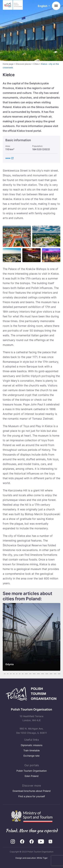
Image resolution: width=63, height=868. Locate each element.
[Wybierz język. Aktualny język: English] (44, 6)
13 (38, 674)
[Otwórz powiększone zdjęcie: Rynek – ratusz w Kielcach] (17, 236)
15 (47, 674)
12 (34, 674)
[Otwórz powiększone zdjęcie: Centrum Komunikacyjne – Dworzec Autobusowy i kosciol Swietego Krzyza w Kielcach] (12, 255)
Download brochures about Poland (32, 791)
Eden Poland (32, 776)
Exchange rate (32, 756)
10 (26, 674)
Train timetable (32, 750)
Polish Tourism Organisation (32, 771)
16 (51, 674)
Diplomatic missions (32, 745)
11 (30, 674)
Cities (36, 64)
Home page (8, 64)
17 (55, 674)
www (8, 158)
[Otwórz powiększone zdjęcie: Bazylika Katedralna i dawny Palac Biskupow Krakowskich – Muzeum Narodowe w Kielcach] (46, 236)
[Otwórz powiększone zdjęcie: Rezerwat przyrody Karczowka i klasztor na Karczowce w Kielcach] (32, 255)
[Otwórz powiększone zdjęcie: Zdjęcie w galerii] (51, 255)
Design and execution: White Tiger (32, 858)
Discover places (23, 64)
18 (59, 674)
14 (43, 674)
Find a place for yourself (32, 796)
